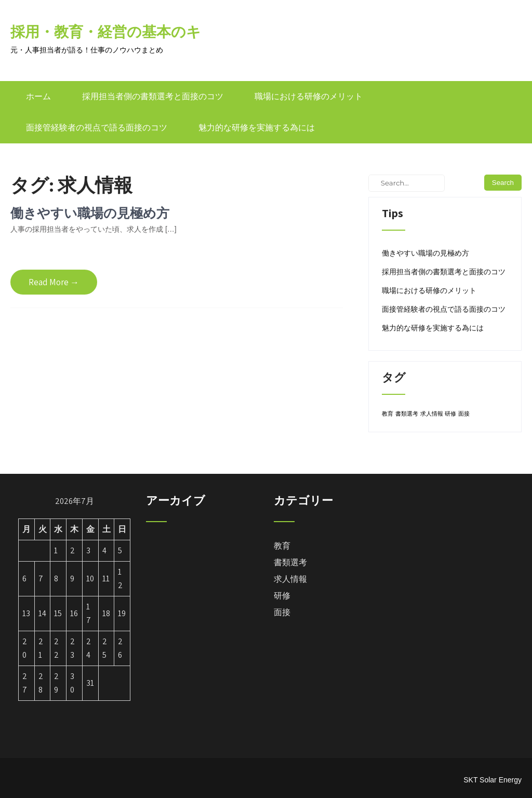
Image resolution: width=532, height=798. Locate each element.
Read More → (54, 282)
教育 (282, 546)
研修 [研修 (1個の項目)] (450, 414)
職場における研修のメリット (309, 96)
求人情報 (290, 579)
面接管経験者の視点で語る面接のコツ (97, 128)
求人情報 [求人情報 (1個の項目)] (432, 414)
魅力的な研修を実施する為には (257, 128)
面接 (282, 612)
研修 (282, 596)
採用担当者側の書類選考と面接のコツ (153, 96)
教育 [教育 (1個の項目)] (388, 414)
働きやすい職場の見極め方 (90, 213)
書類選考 (290, 562)
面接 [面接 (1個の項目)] (464, 414)
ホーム (38, 96)
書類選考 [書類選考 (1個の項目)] (407, 414)
